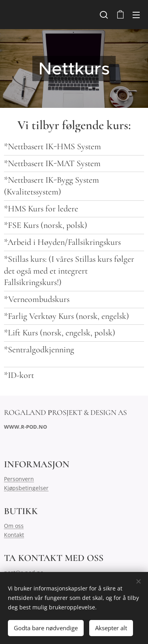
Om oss (14, 526)
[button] (104, 15)
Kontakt (14, 535)
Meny (136, 15)
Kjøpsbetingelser (26, 488)
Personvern (19, 479)
